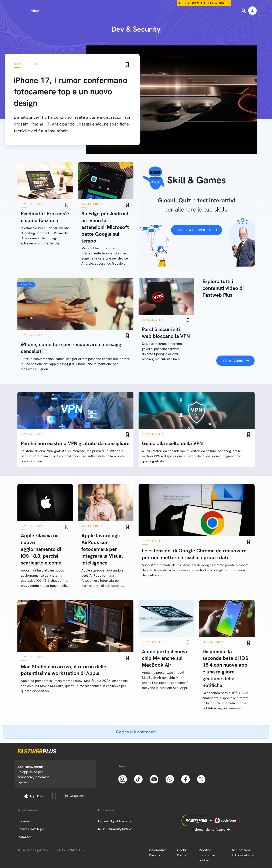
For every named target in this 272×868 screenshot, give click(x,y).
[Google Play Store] (74, 796)
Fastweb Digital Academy (115, 821)
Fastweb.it (24, 837)
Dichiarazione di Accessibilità (242, 853)
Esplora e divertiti (194, 230)
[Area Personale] (252, 11)
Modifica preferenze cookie (207, 855)
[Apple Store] (34, 796)
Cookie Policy (182, 853)
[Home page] (136, 11)
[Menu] (27, 11)
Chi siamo (24, 821)
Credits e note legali (31, 829)
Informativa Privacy (158, 853)
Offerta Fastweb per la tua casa (201, 3)
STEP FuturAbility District (115, 829)
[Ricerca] (244, 11)
